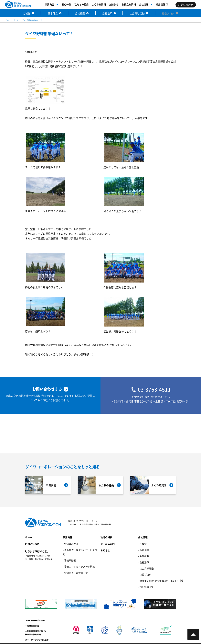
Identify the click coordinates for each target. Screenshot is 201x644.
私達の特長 (106, 537)
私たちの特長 (81, 4)
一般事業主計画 (32, 626)
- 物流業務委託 (71, 544)
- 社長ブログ (145, 575)
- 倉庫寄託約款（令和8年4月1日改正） (159, 581)
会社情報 (144, 4)
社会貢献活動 (137, 13)
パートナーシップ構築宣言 (37, 640)
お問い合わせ (32, 544)
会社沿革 (107, 13)
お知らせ (114, 4)
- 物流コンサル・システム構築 (79, 566)
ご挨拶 (27, 13)
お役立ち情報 (129, 4)
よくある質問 (99, 4)
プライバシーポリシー (35, 620)
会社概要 (80, 13)
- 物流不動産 (69, 560)
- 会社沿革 (144, 562)
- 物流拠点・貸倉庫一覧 (75, 573)
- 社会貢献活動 (146, 568)
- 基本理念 (144, 550)
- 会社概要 (144, 556)
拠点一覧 (66, 4)
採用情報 (161, 4)
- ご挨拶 (142, 544)
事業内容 (49, 4)
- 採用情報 (144, 587)
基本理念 (53, 13)
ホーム (29, 537)
